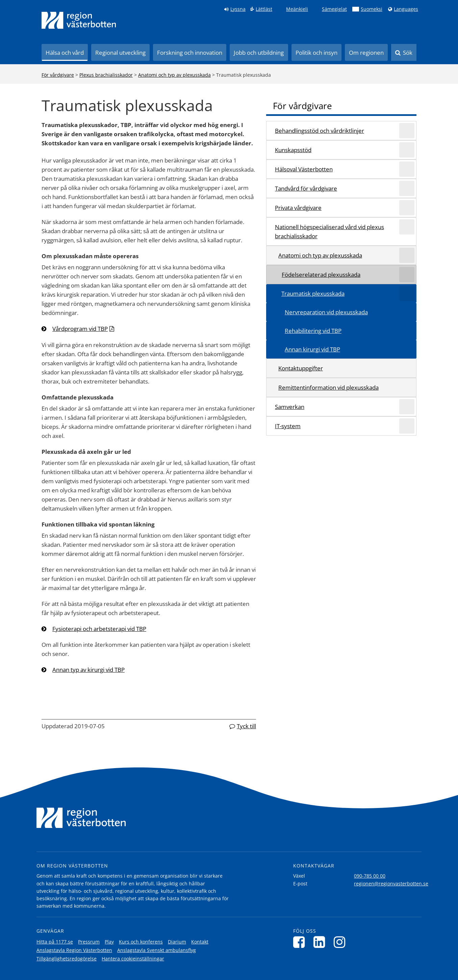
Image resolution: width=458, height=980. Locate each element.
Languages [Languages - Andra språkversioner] (406, 9)
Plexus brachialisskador (106, 75)
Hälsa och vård (65, 53)
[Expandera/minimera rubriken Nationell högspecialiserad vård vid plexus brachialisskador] (407, 227)
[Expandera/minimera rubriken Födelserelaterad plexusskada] (407, 275)
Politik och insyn (316, 53)
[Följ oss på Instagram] (341, 942)
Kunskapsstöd (293, 150)
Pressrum (89, 942)
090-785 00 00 (370, 876)
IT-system (288, 426)
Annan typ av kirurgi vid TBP (88, 670)
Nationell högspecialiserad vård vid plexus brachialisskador (329, 231)
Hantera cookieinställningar (133, 959)
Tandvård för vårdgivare (306, 188)
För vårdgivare (58, 75)
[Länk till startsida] (79, 20)
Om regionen (366, 53)
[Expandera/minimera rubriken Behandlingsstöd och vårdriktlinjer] (407, 131)
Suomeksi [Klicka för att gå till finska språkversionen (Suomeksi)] (372, 9)
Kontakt (200, 942)
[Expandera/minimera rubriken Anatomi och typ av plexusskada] (407, 255)
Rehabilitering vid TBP (313, 331)
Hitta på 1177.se (55, 942)
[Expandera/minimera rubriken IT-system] (407, 426)
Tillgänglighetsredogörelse (67, 959)
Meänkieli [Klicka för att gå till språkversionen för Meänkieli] (297, 9)
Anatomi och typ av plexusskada (174, 75)
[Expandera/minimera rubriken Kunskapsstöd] (407, 150)
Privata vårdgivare (298, 208)
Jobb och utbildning (259, 53)
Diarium (177, 942)
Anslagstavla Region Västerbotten (74, 950)
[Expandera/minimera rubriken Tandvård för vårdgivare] (407, 188)
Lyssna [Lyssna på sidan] (238, 9)
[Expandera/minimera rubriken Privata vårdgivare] (407, 208)
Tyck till (246, 726)
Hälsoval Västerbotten (304, 169)
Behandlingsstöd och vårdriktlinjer (320, 131)
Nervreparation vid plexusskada (326, 312)
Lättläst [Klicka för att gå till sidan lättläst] (264, 9)
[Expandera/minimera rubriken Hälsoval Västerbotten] (407, 169)
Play (109, 942)
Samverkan (290, 407)
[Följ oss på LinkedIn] (321, 942)
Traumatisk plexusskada (313, 293)
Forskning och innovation (190, 53)
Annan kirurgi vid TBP (312, 349)
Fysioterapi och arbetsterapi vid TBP (99, 629)
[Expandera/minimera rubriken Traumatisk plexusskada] (407, 293)
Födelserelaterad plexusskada (321, 275)
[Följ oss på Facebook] (301, 942)
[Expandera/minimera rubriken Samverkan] (407, 407)
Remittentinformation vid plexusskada (328, 387)
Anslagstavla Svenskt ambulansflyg (157, 950)
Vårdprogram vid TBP (80, 329)
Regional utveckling (120, 53)
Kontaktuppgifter (301, 368)
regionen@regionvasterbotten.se (391, 884)
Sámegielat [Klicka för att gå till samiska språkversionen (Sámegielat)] (334, 9)
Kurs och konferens (141, 942)
